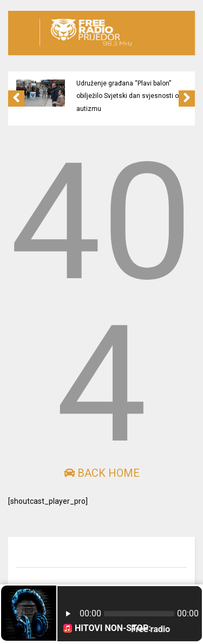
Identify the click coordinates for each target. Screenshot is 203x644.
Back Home (102, 473)
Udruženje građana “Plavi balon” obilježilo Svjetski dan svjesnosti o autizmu (127, 96)
